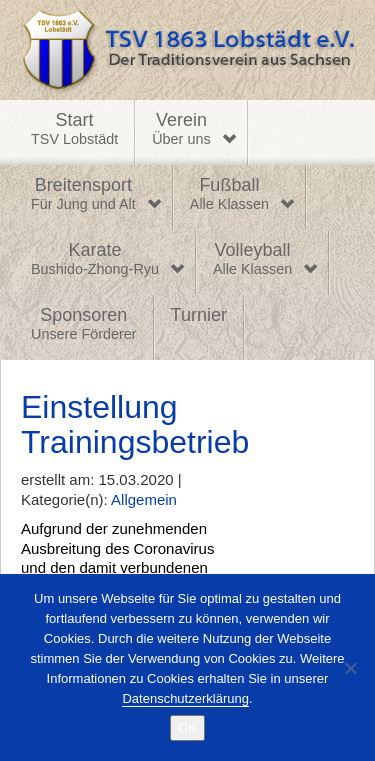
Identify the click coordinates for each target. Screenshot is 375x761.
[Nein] (350, 668)
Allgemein (144, 499)
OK (187, 727)
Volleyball (252, 260)
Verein (181, 130)
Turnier (199, 315)
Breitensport (83, 195)
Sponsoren (84, 325)
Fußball (229, 195)
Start (74, 130)
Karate (95, 260)
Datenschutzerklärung (185, 698)
